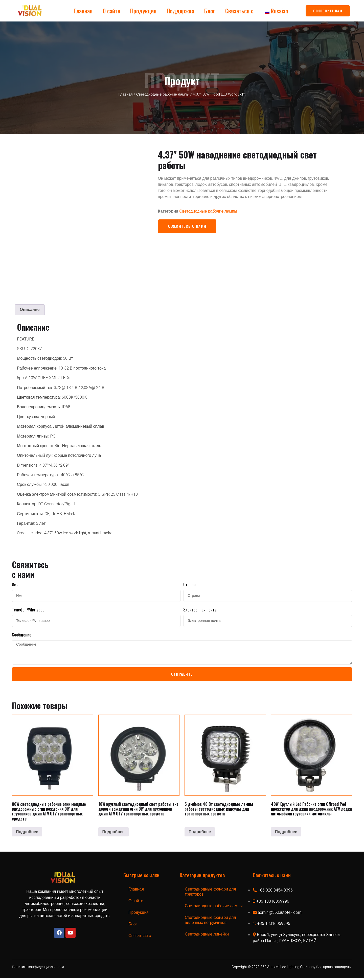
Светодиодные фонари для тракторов (210, 894)
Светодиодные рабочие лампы (163, 94)
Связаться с (239, 11)
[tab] (30, 309)
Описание (30, 309)
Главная (83, 11)
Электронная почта (200, 609)
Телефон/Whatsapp (28, 609)
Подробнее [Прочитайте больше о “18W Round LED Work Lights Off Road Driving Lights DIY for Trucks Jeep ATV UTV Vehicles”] (113, 834)
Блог (210, 11)
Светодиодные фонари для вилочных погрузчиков (210, 922)
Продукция (143, 11)
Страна (189, 584)
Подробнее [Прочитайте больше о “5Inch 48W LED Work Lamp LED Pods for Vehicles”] (200, 834)
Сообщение (22, 634)
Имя (15, 584)
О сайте (111, 11)
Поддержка (180, 11)
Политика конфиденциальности (38, 969)
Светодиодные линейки (207, 936)
